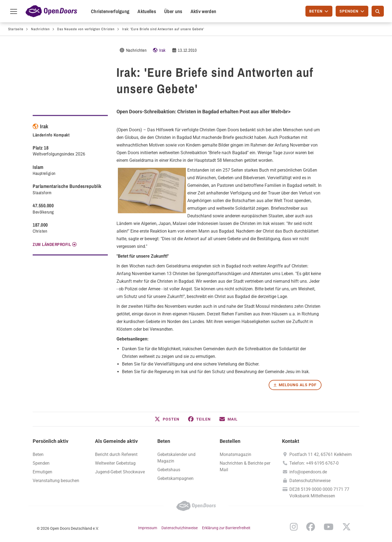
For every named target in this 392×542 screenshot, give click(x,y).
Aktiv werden (203, 11)
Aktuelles (147, 11)
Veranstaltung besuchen (56, 481)
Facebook (311, 527)
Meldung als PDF (298, 385)
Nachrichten (40, 29)
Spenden (41, 463)
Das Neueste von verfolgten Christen (86, 29)
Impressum (148, 528)
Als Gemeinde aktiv (116, 441)
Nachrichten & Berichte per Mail (245, 466)
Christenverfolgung (110, 11)
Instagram (294, 527)
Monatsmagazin (235, 454)
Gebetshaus (169, 470)
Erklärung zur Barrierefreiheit (226, 528)
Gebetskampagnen (175, 478)
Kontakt (291, 441)
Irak (163, 50)
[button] (167, 419)
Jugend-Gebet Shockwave (120, 472)
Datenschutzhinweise (310, 481)
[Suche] (378, 11)
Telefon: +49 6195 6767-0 (314, 463)
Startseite (16, 29)
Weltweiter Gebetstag (115, 463)
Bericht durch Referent (116, 454)
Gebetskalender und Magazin (176, 458)
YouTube (329, 527)
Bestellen (230, 441)
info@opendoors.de (308, 472)
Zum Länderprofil (52, 244)
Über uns (173, 11)
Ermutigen (42, 472)
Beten (164, 441)
